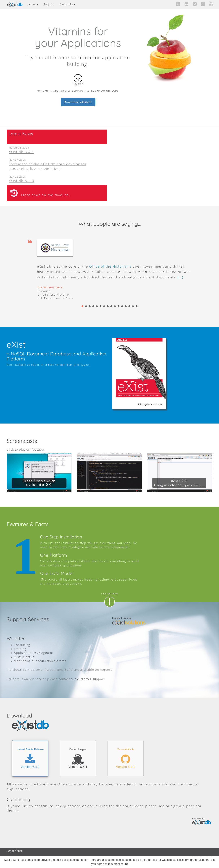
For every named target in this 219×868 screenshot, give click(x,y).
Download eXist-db (78, 102)
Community (67, 4)
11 (119, 306)
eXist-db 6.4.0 (21, 181)
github (179, 806)
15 (133, 306)
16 (137, 306)
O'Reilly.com (82, 365)
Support (49, 4)
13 (126, 306)
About (33, 4)
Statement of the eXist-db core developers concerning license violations (47, 166)
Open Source (69, 784)
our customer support (88, 679)
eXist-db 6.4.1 (21, 152)
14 (129, 306)
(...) (180, 277)
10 (115, 306)
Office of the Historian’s (110, 266)
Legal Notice (15, 851)
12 (122, 306)
